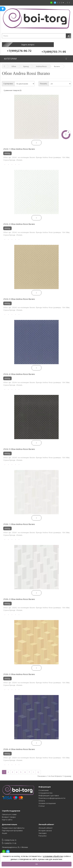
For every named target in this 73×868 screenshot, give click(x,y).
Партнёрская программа (12, 828)
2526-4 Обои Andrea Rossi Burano (19, 747)
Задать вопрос (19, 45)
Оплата (42, 798)
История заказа (45, 828)
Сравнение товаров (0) (12, 88)
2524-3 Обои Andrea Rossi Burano (19, 296)
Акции (5, 831)
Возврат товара (9, 814)
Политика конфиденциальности (52, 796)
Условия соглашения (47, 801)
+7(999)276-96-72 (9, 837)
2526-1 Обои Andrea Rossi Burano (19, 522)
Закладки (43, 831)
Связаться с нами (9, 812)
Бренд (26, 64)
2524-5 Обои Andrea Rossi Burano (19, 446)
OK (37, 864)
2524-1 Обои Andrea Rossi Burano (19, 146)
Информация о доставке (49, 793)
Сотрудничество (46, 790)
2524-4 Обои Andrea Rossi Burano (19, 371)
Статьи (42, 803)
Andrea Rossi (41, 64)
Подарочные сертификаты (13, 825)
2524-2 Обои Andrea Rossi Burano (19, 221)
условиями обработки (53, 856)
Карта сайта (7, 817)
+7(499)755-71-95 (9, 840)
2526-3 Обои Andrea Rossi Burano (19, 672)
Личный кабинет (46, 825)
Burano (57, 64)
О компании (44, 788)
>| (38, 769)
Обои (14, 64)
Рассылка (42, 833)
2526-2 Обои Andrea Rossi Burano (19, 596)
